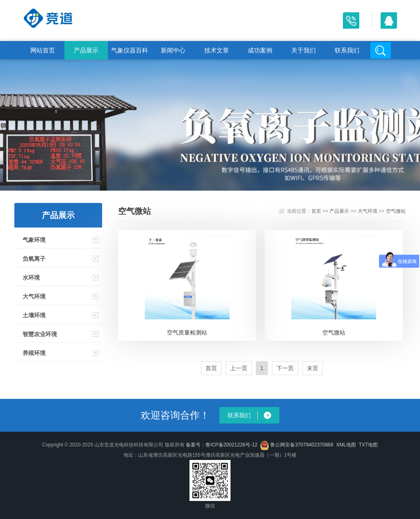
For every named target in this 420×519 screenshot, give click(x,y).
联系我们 (347, 50)
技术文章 (217, 50)
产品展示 (86, 50)
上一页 (239, 368)
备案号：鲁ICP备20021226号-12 (222, 445)
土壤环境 (34, 315)
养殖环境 (34, 353)
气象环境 (34, 240)
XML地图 (346, 445)
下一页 (285, 368)
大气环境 (34, 296)
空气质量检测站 (187, 332)
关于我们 (304, 50)
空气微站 (396, 211)
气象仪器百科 (130, 50)
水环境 (31, 278)
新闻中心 (173, 50)
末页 (313, 368)
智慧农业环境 (40, 334)
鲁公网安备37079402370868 (297, 445)
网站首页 (43, 50)
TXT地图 (369, 445)
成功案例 (260, 50)
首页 (316, 211)
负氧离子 (34, 259)
